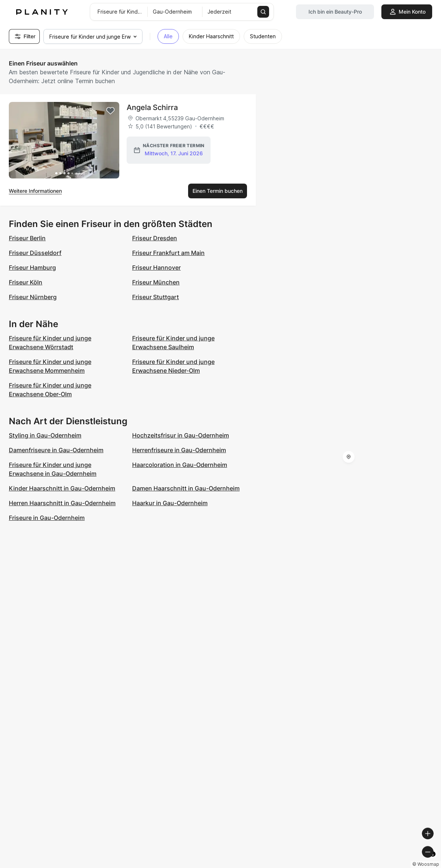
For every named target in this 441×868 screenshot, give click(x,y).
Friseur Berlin (27, 238)
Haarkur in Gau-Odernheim (170, 503)
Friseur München (156, 282)
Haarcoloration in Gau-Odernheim (180, 465)
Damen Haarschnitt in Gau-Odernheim (186, 488)
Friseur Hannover (156, 268)
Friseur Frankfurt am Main (168, 253)
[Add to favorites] (110, 111)
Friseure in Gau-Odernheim (47, 518)
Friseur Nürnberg (33, 297)
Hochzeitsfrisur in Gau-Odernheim (181, 435)
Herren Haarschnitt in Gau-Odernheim (62, 503)
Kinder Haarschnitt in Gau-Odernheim (62, 488)
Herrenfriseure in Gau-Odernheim (179, 450)
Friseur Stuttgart (156, 297)
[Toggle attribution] (433, 861)
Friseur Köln (26, 282)
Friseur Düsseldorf (35, 253)
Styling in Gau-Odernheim (45, 435)
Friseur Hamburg (32, 268)
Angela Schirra (152, 107)
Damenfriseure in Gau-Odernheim (56, 450)
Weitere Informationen (35, 191)
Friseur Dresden (155, 238)
